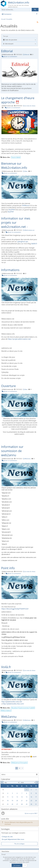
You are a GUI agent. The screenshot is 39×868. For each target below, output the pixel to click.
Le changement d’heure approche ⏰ (18, 100)
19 (12, 801)
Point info (8, 568)
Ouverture (8, 386)
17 (36, 797)
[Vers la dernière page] (22, 768)
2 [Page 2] (19, 768)
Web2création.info (19, 2)
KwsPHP (12, 210)
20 (17, 801)
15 (27, 797)
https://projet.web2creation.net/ (19, 339)
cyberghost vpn (23, 241)
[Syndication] (38, 22)
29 (27, 804)
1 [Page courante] (17, 768)
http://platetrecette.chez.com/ (13, 704)
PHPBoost (26, 205)
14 (22, 797)
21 (22, 801)
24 (36, 801)
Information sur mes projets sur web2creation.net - (16, 223)
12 (12, 797)
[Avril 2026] (2, 782)
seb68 (32, 708)
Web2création (6, 710)
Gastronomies (24, 708)
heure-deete (16, 157)
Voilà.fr (6, 667)
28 (22, 804)
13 (17, 797)
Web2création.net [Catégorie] (29, 230)
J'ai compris (17, 865)
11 (8, 797)
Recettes (15, 708)
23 (31, 801)
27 (17, 804)
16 (31, 797)
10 (36, 793)
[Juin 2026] (37, 782)
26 (12, 804)
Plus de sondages (19, 844)
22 (27, 801)
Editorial (7, 51)
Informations (10, 270)
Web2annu (9, 717)
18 (8, 801)
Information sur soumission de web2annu (12, 451)
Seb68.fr (34, 244)
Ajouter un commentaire (9, 56)
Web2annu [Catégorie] (27, 459)
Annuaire (24, 763)
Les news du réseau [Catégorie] (29, 106)
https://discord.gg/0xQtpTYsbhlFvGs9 (15, 609)
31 (36, 804)
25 (8, 804)
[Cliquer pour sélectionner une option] (20, 40)
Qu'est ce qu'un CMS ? (31, 813)
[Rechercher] (35, 10)
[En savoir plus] (25, 865)
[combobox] (20, 40)
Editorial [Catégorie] (26, 54)
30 (31, 804)
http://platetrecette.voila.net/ (12, 702)
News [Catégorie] (25, 171)
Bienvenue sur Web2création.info (14, 166)
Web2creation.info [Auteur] (8, 54)
